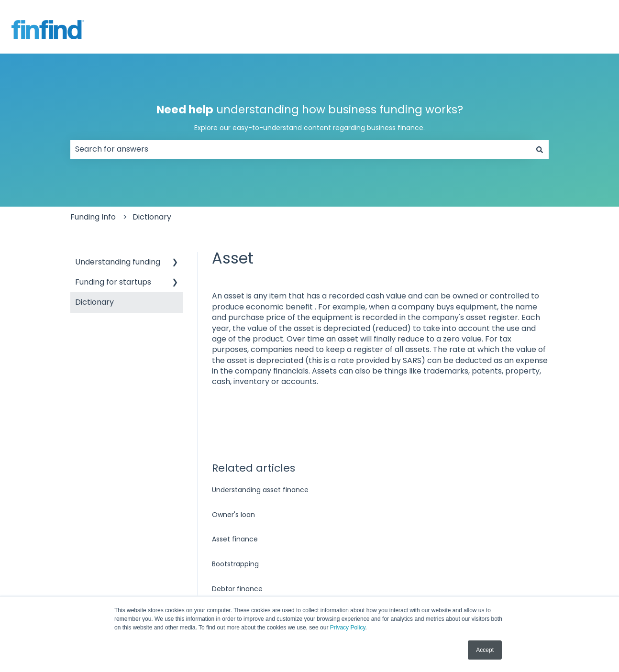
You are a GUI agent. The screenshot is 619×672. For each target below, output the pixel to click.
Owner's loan (233, 515)
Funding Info (93, 217)
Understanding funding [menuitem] (118, 262)
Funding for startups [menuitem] (113, 282)
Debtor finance (237, 589)
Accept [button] (485, 650)
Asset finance (235, 539)
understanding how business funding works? (309, 117)
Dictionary (152, 217)
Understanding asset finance (260, 490)
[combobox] (300, 149)
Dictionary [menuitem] (94, 302)
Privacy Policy (348, 628)
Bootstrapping (235, 564)
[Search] (540, 149)
